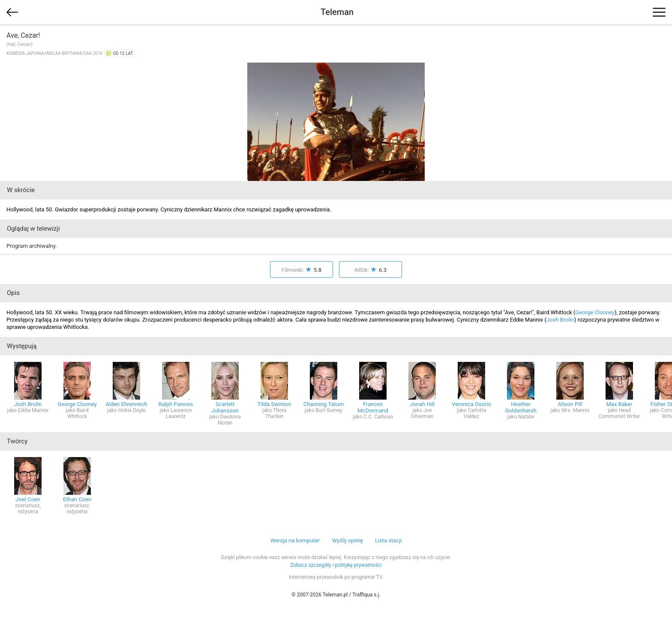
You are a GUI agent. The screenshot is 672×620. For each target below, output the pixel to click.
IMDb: (370, 270)
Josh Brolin (560, 320)
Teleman (337, 12)
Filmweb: (301, 270)
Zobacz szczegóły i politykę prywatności (336, 565)
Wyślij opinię (347, 540)
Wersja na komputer (295, 540)
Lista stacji (388, 540)
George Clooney (595, 312)
